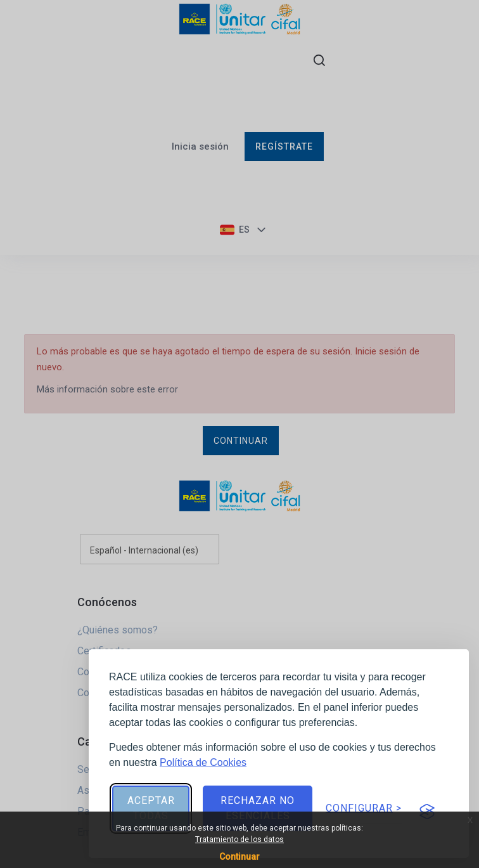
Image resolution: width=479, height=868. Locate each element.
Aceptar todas (151, 808)
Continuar (239, 857)
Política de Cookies (203, 762)
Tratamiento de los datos (239, 839)
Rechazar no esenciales (258, 808)
